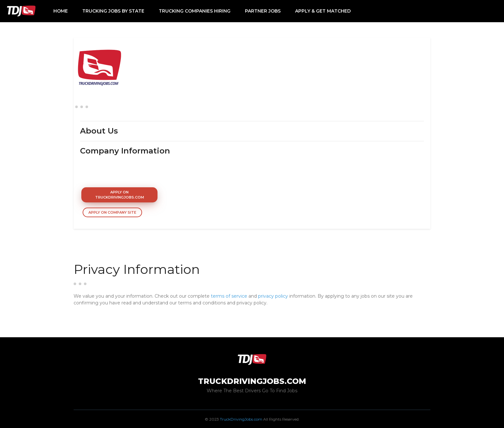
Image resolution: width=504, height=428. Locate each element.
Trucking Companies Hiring (195, 11)
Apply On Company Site (112, 212)
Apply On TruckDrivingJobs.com (120, 195)
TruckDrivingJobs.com (241, 419)
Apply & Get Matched (323, 11)
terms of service (229, 296)
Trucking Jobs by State (113, 11)
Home (61, 11)
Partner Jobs (263, 11)
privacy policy (273, 296)
